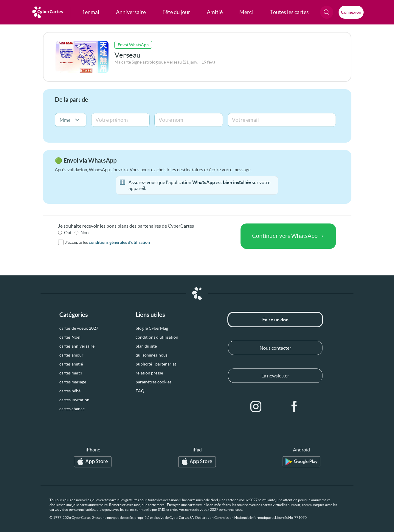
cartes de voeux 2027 (79, 328)
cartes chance (72, 409)
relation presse (149, 373)
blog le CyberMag (152, 328)
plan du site (146, 346)
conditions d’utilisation (157, 337)
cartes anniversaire (77, 346)
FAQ (140, 391)
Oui (68, 233)
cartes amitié (71, 364)
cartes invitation (74, 400)
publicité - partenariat (156, 364)
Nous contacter (275, 348)
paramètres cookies (153, 382)
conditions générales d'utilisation (119, 242)
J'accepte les (107, 242)
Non (84, 233)
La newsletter (275, 376)
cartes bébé (70, 391)
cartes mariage (73, 382)
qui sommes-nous (152, 355)
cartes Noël (70, 337)
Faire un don (275, 320)
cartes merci (71, 373)
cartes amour (71, 355)
